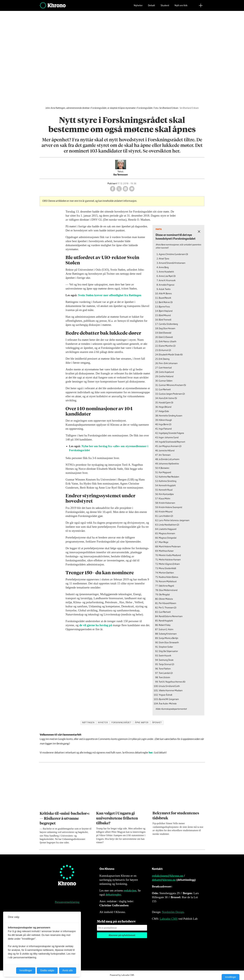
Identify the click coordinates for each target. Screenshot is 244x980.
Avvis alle (68, 970)
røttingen (88, 723)
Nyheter (138, 7)
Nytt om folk (181, 7)
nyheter (103, 723)
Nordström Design (173, 912)
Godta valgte (47, 970)
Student (165, 7)
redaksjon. (130, 890)
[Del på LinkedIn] (125, 189)
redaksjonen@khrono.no (168, 876)
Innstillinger (231, 977)
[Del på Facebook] (113, 189)
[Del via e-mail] (132, 189)
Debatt (151, 7)
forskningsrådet (121, 723)
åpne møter (142, 723)
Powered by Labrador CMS (122, 975)
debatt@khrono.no (164, 880)
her (151, 753)
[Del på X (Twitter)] (119, 189)
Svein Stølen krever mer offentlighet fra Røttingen (110, 295)
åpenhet (157, 723)
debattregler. (114, 895)
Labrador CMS (169, 919)
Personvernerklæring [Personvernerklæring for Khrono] (67, 902)
